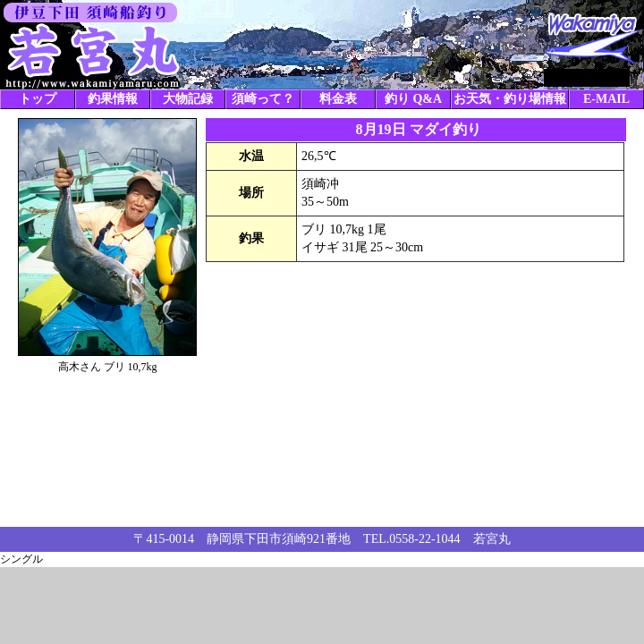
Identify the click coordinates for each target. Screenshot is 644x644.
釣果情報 (113, 99)
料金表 (338, 99)
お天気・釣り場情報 (510, 99)
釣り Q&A (413, 99)
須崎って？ (263, 99)
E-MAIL (606, 99)
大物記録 (188, 99)
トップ (38, 99)
